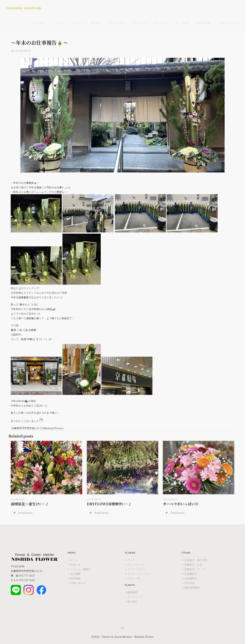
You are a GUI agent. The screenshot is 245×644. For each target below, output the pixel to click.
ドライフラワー (136, 569)
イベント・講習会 (80, 569)
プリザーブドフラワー (140, 574)
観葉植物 (132, 592)
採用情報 (75, 578)
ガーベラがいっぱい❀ (181, 504)
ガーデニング (135, 597)
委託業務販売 (192, 588)
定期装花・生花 (193, 565)
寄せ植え (132, 601)
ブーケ (131, 560)
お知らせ (75, 565)
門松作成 (189, 583)
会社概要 (75, 574)
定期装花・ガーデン (196, 569)
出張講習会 (191, 578)
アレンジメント (136, 565)
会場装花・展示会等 (196, 560)
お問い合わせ (78, 583)
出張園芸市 (191, 574)
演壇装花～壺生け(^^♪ (30, 504)
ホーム (74, 560)
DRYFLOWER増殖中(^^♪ (109, 504)
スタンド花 (134, 578)
